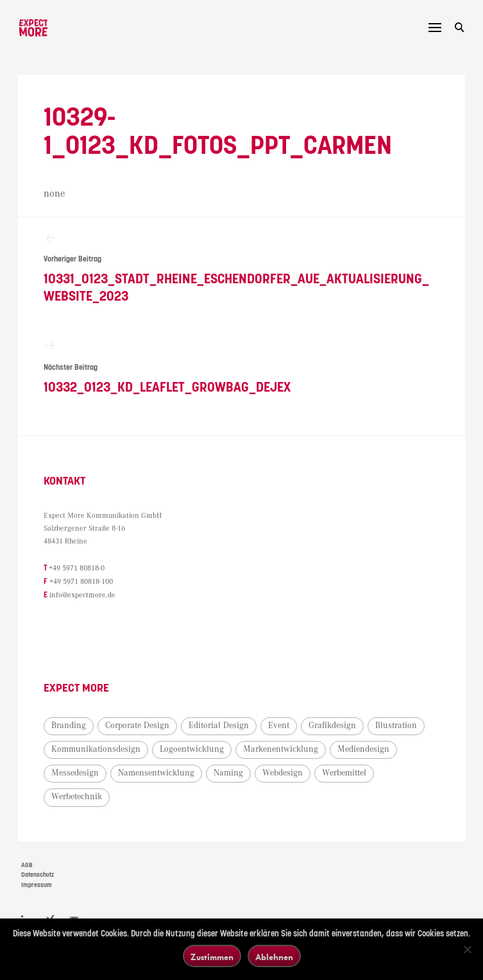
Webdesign (284, 774)
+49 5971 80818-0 (78, 571)
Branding (70, 726)
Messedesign (76, 774)
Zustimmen (212, 957)
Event (280, 726)
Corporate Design (139, 726)
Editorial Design (220, 726)
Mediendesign (365, 750)
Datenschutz (38, 876)
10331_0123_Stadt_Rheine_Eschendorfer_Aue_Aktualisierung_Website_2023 (241, 268)
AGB (27, 866)
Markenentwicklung (282, 750)
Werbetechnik (78, 798)
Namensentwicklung (157, 774)
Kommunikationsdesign (97, 750)
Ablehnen (274, 957)
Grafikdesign (334, 726)
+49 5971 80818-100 (82, 584)
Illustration (397, 726)
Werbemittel (345, 774)
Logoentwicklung (193, 750)
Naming (230, 774)
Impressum (37, 886)
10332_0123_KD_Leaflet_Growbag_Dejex (241, 369)
